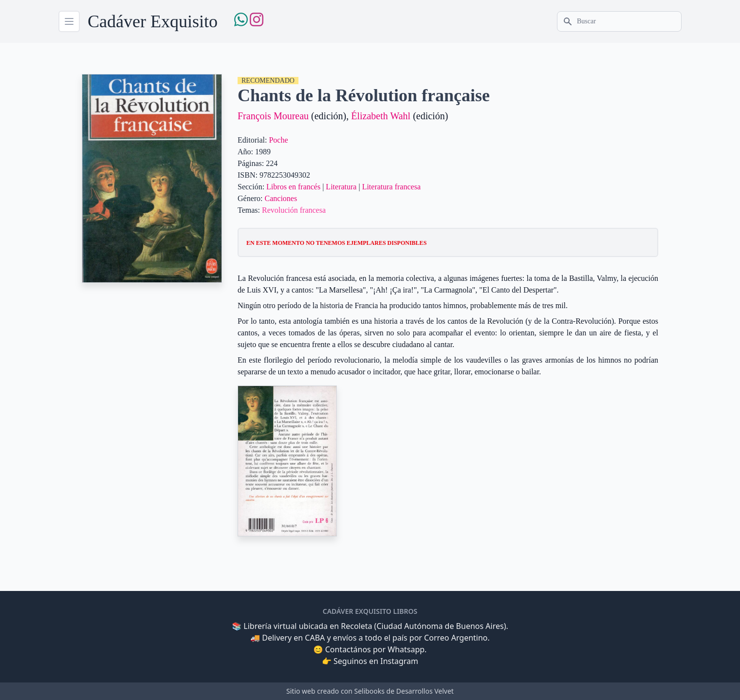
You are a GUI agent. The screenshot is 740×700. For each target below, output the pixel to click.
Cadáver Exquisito (153, 21)
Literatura (341, 187)
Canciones (281, 198)
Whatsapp (406, 649)
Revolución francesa (294, 210)
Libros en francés (293, 187)
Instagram (399, 661)
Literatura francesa (391, 187)
